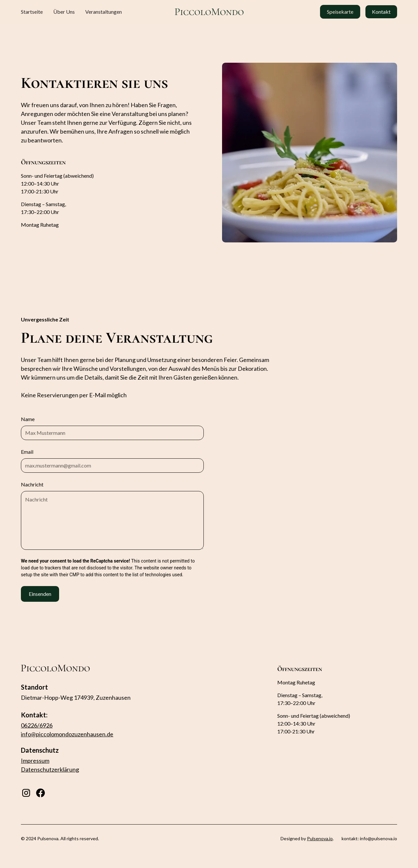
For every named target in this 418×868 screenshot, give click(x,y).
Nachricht (32, 484)
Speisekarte (340, 12)
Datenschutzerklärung (50, 769)
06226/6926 (37, 725)
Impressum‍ (35, 761)
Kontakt (381, 12)
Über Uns (64, 12)
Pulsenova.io (320, 838)
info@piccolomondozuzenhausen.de (67, 734)
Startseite (32, 12)
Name (28, 419)
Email (27, 452)
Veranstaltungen (104, 12)
